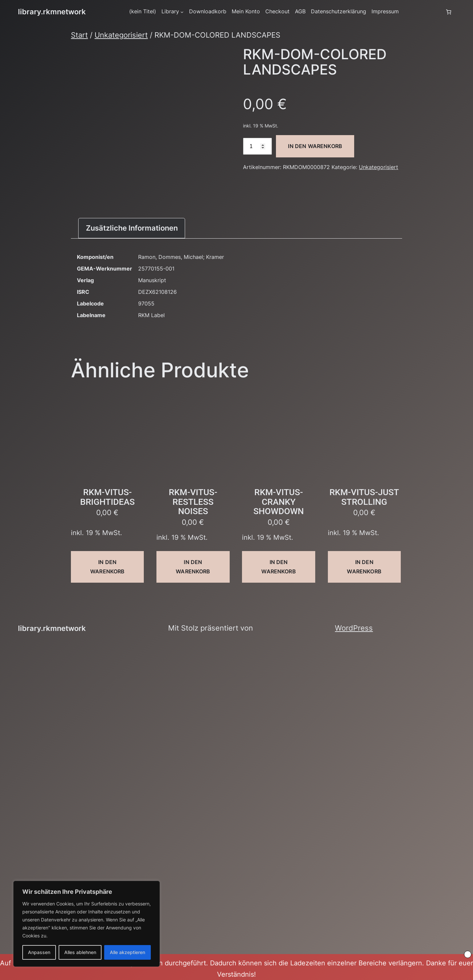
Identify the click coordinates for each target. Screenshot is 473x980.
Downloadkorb (208, 11)
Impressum (385, 11)
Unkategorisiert (121, 35)
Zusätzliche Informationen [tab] (132, 228)
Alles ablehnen (80, 952)
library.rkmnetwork (52, 12)
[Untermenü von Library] (182, 12)
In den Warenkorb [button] (107, 567)
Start (79, 35)
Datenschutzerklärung (339, 11)
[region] (87, 924)
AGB (300, 11)
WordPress (354, 628)
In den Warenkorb (315, 146)
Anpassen (39, 952)
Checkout (277, 11)
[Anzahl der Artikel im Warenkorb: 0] (449, 12)
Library (170, 11)
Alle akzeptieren (127, 952)
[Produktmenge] (257, 146)
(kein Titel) (143, 11)
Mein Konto (246, 11)
